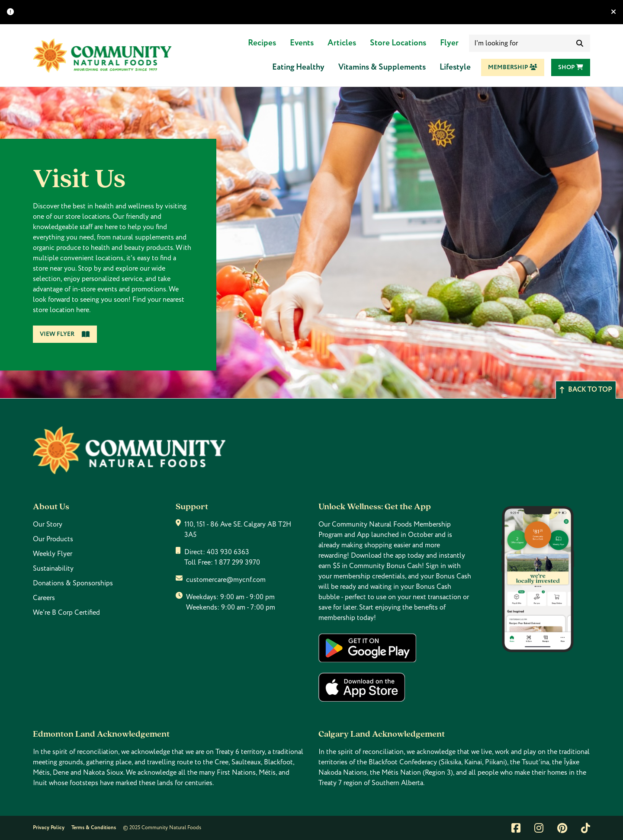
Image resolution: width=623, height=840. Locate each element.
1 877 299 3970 (237, 562)
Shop (571, 67)
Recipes (262, 43)
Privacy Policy (49, 828)
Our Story (48, 524)
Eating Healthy (298, 67)
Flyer (449, 43)
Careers (44, 598)
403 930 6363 (228, 552)
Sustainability (53, 569)
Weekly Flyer (53, 554)
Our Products (53, 539)
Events (302, 43)
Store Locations (398, 43)
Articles (342, 43)
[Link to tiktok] (586, 828)
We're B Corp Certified (66, 613)
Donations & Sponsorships (73, 583)
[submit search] (580, 43)
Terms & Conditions (94, 828)
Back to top (586, 390)
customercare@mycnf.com (226, 580)
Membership (513, 67)
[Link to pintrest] (562, 828)
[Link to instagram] (539, 828)
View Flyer (65, 334)
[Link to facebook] (516, 828)
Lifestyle (455, 67)
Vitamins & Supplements (382, 67)
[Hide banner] (613, 12)
